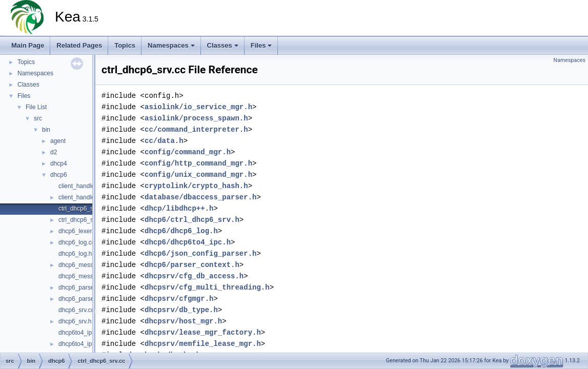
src (38, 118)
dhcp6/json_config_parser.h (200, 253)
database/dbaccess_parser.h (200, 197)
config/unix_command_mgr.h (198, 175)
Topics (125, 45)
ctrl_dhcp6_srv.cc (82, 209)
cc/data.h (164, 141)
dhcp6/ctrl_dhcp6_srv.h (192, 220)
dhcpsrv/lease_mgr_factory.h (203, 332)
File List (36, 107)
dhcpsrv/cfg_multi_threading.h (207, 287)
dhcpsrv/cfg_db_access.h (194, 276)
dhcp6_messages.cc (86, 265)
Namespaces (171, 45)
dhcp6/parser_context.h (192, 265)
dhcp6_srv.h (75, 321)
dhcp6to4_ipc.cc (81, 333)
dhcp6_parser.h (80, 299)
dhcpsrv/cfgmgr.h (179, 299)
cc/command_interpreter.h (196, 129)
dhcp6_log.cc (77, 242)
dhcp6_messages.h (85, 276)
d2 (54, 152)
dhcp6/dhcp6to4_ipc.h (188, 242)
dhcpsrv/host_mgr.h (183, 321)
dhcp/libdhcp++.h (179, 208)
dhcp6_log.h (75, 254)
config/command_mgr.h (188, 152)
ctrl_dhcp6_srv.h (81, 220)
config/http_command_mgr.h (198, 163)
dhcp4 (59, 163)
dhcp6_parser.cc (81, 288)
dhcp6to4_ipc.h (79, 344)
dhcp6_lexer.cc (79, 231)
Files (261, 45)
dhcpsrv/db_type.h (181, 310)
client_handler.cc (81, 186)
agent (58, 141)
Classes (223, 45)
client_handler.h (80, 197)
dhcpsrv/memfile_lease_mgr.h (203, 344)
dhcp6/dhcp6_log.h (181, 231)
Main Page (28, 45)
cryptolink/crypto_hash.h (196, 186)
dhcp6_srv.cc (76, 310)
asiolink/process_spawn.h (196, 118)
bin (46, 130)
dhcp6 (59, 175)
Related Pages (79, 45)
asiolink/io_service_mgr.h (198, 107)
